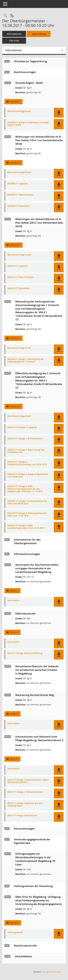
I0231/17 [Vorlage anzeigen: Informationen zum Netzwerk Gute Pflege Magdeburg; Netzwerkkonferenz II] (14, 759)
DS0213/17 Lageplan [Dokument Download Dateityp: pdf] (18, 266)
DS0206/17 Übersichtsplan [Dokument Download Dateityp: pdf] (21, 195)
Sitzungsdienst (51, 972)
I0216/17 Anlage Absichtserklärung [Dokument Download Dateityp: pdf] (25, 653)
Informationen (14, 34)
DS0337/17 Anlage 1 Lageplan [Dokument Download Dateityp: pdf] (22, 427)
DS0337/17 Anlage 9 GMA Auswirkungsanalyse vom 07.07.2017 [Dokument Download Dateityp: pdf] (26, 527)
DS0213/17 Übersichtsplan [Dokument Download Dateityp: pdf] (21, 277)
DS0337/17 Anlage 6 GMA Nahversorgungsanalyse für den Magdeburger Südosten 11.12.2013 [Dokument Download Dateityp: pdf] (25, 489)
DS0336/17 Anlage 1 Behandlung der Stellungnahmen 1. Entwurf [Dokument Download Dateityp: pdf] (26, 360)
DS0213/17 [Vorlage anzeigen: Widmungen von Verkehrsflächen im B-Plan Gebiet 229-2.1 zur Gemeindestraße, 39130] (15, 245)
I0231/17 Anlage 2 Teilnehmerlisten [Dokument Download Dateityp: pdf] (25, 792)
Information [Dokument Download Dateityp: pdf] (14, 600)
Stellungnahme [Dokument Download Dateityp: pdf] (15, 933)
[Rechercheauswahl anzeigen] (5, 16)
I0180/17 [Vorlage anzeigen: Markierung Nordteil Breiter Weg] (14, 714)
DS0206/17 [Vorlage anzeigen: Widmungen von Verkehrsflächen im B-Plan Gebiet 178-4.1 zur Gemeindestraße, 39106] (15, 163)
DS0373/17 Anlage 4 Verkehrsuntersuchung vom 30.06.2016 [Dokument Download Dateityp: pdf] (27, 463)
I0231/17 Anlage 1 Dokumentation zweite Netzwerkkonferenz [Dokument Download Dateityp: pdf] (28, 781)
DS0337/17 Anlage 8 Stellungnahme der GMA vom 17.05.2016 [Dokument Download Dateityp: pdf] (27, 515)
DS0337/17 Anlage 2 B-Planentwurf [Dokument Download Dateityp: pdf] (25, 439)
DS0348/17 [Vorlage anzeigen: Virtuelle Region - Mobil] (15, 102)
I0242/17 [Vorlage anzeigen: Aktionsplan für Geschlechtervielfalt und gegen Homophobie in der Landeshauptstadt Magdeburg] (14, 591)
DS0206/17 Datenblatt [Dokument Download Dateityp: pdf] (18, 206)
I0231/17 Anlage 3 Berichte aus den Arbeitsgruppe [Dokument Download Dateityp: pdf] (25, 805)
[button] (59, 113)
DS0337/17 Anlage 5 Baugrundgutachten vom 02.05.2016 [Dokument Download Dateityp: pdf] (28, 475)
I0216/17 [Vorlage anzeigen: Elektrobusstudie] (14, 632)
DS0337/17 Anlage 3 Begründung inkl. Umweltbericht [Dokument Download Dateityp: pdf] (26, 451)
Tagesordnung (39, 34)
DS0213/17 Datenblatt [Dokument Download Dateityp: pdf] (18, 288)
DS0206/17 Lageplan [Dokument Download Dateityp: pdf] (18, 184)
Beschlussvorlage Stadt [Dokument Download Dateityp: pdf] (19, 111)
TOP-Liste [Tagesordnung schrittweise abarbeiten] (14, 41)
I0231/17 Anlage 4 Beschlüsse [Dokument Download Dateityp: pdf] (22, 816)
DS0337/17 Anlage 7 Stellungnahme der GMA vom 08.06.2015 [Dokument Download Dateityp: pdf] (27, 502)
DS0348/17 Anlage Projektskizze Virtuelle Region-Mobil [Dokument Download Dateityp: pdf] (28, 124)
